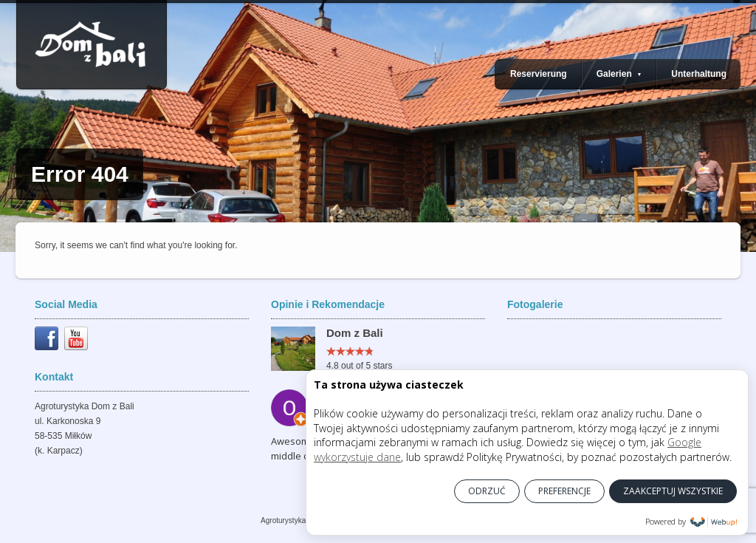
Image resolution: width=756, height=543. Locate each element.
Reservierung (539, 74)
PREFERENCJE (564, 491)
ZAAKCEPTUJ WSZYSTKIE (673, 491)
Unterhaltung (699, 74)
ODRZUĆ (487, 491)
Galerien (619, 74)
